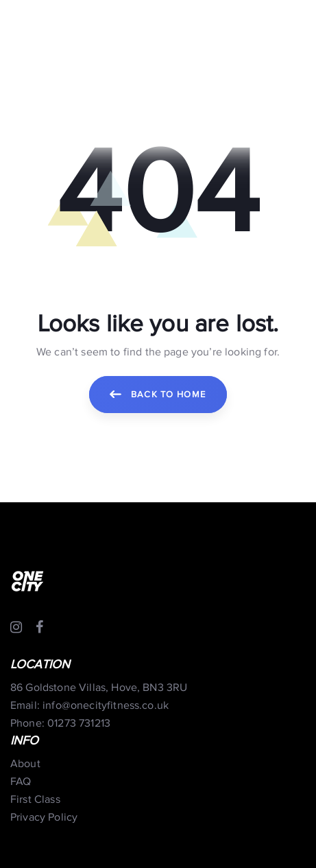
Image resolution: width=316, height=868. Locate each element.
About (25, 764)
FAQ (21, 782)
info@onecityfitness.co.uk (106, 706)
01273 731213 (79, 724)
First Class (35, 800)
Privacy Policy (44, 818)
